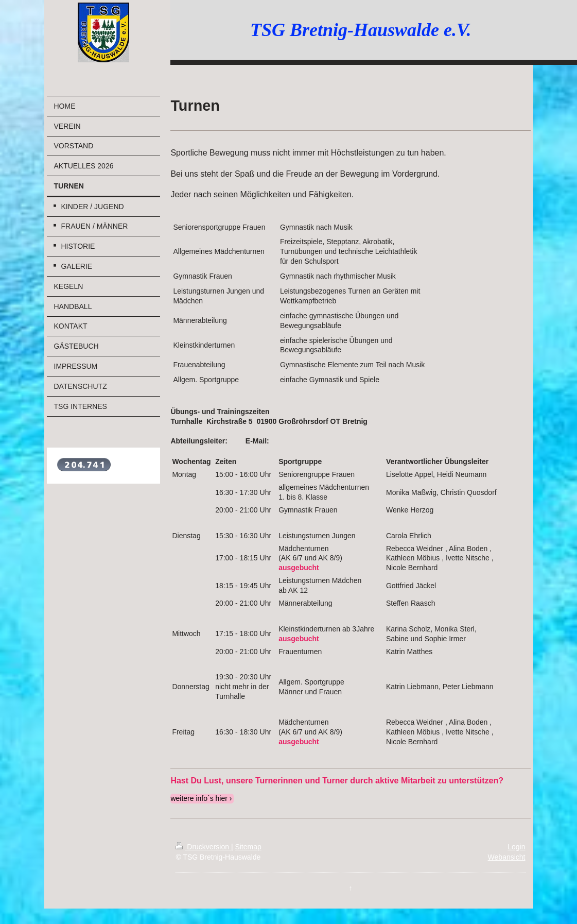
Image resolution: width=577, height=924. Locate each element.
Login (516, 847)
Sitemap (248, 847)
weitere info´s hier (199, 798)
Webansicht (507, 857)
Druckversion (203, 847)
